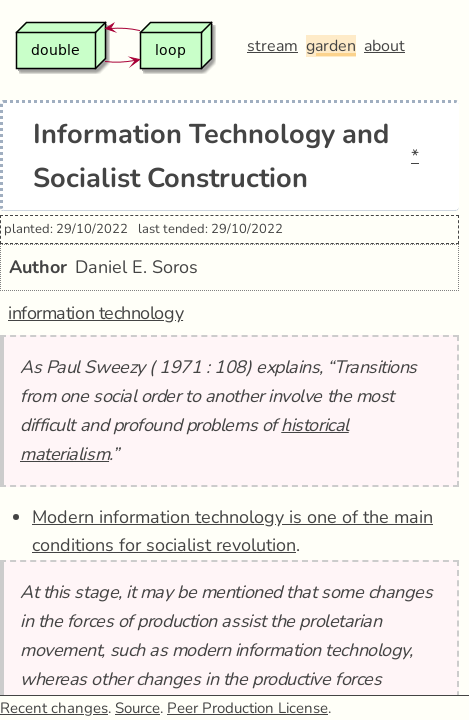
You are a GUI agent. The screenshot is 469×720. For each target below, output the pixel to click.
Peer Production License (247, 708)
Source (137, 708)
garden (331, 46)
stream (272, 46)
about (384, 46)
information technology (95, 313)
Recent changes (54, 708)
